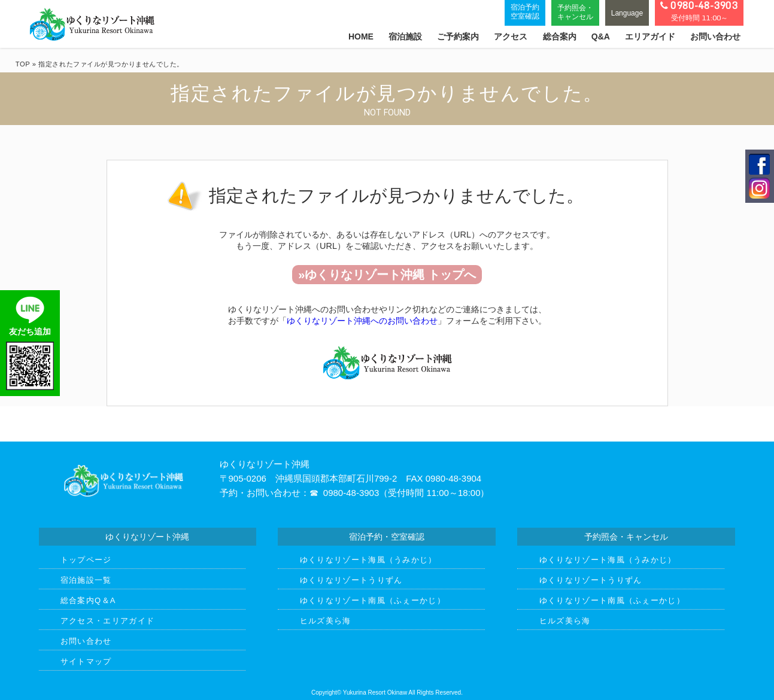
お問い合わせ (715, 36)
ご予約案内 (458, 36)
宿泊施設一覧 (86, 580)
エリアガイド (650, 36)
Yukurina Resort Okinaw (375, 693)
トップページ (86, 560)
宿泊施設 (405, 36)
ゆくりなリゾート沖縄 (92, 24)
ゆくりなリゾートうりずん (351, 580)
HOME (361, 36)
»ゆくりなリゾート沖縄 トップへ (387, 275)
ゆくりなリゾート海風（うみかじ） (368, 560)
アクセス (511, 36)
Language (627, 13)
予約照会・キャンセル (575, 12)
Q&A (601, 36)
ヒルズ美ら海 (326, 621)
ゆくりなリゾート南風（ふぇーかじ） (373, 600)
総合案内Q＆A (88, 600)
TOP (23, 64)
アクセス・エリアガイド (107, 621)
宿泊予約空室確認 (525, 11)
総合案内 (560, 36)
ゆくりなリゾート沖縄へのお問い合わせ (362, 321)
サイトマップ (86, 661)
